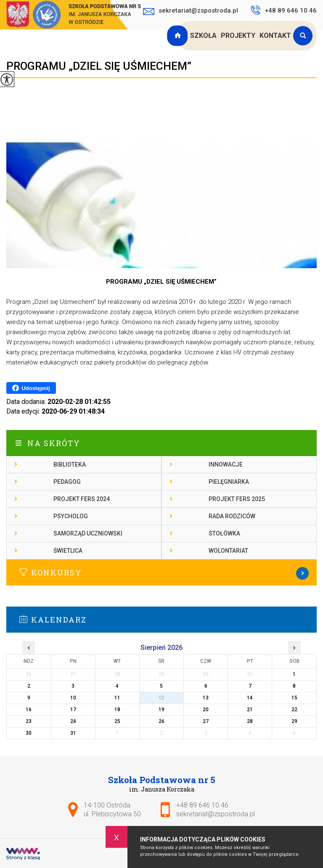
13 (206, 698)
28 (250, 721)
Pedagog (67, 482)
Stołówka (224, 533)
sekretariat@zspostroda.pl (191, 11)
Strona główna (178, 36)
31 (73, 733)
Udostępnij (31, 388)
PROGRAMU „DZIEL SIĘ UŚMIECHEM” (99, 66)
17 (73, 710)
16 (29, 710)
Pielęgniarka (229, 482)
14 (250, 698)
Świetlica (68, 551)
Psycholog (71, 516)
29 (294, 721)
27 (206, 721)
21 (250, 710)
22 (294, 710)
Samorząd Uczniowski (88, 533)
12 (161, 698)
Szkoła (203, 36)
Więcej (161, 573)
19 (161, 710)
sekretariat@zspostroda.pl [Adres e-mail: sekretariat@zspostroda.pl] (216, 814)
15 (294, 698)
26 (161, 721)
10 (73, 698)
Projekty (238, 36)
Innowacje (226, 464)
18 (117, 710)
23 (29, 721)
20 (206, 710)
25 (117, 721)
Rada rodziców (232, 516)
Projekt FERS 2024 (82, 499)
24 (73, 721)
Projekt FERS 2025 (237, 499)
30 (29, 733)
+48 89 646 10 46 (284, 10)
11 (117, 698)
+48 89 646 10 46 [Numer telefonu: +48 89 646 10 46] (202, 805)
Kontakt (275, 36)
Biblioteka (70, 464)
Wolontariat (228, 551)
